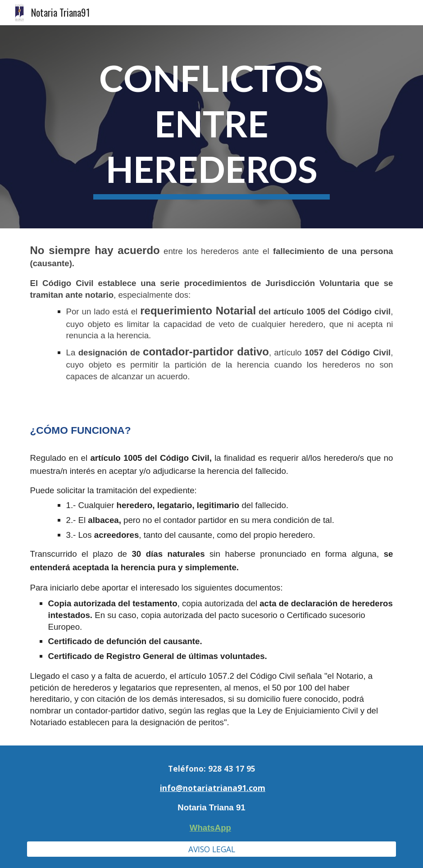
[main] (211, 127)
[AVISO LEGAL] (212, 849)
